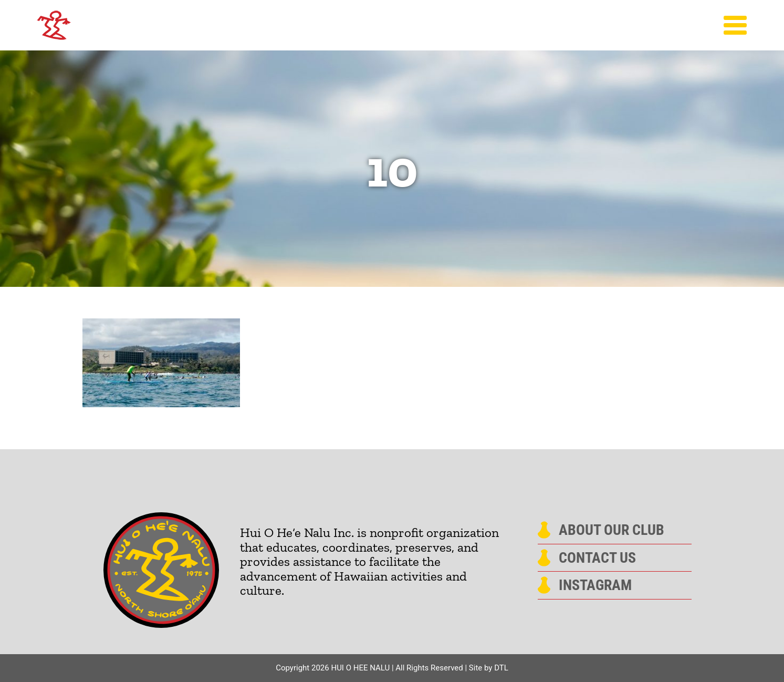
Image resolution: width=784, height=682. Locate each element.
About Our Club (611, 530)
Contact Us (597, 558)
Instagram (595, 585)
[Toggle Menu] (735, 25)
